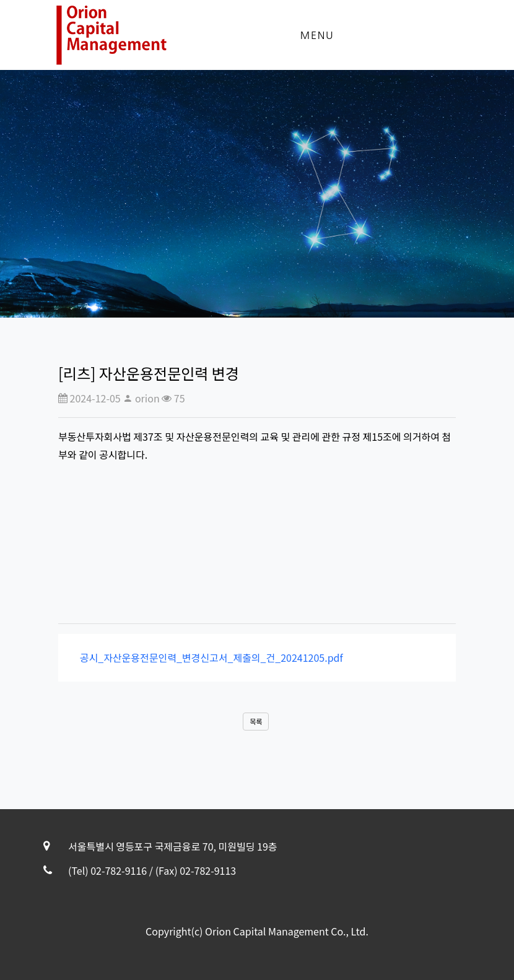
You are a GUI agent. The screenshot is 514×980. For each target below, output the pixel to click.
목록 (256, 721)
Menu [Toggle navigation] (317, 35)
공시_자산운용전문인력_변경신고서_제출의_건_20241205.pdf (208, 657)
